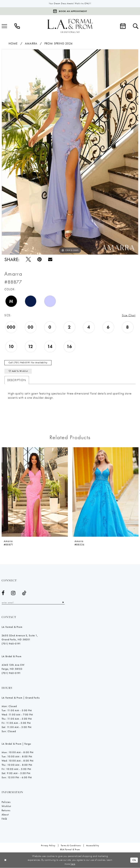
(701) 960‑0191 (11, 644)
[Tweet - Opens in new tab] (28, 259)
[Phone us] (17, 26)
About (5, 815)
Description (17, 380)
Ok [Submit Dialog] (134, 860)
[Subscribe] (64, 603)
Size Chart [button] (129, 315)
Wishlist (6, 806)
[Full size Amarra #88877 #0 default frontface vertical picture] (70, 152)
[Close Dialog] (5, 860)
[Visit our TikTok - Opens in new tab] (24, 593)
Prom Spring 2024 (59, 43)
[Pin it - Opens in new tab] (39, 259)
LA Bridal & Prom (12, 657)
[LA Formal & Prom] (70, 26)
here (73, 864)
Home (13, 43)
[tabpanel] (70, 152)
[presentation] (35, 492)
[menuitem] (17, 26)
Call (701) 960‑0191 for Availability (28, 363)
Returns (6, 811)
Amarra (31, 43)
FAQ (4, 819)
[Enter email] (34, 603)
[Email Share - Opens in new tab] (50, 259)
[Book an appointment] (70, 11)
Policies (6, 802)
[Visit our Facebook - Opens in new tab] (3, 593)
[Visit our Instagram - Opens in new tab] (13, 593)
